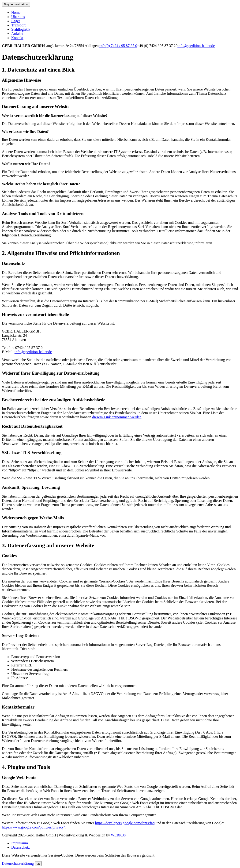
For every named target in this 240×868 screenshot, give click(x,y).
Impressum (20, 843)
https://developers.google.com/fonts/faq (125, 823)
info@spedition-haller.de (196, 46)
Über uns (18, 17)
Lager (16, 21)
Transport (19, 25)
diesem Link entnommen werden (117, 417)
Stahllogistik (21, 29)
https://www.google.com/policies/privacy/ (33, 827)
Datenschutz (21, 847)
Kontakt (17, 38)
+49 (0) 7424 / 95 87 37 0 (118, 46)
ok (38, 864)
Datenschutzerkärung (18, 863)
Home (16, 13)
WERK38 (118, 835)
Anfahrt (17, 34)
